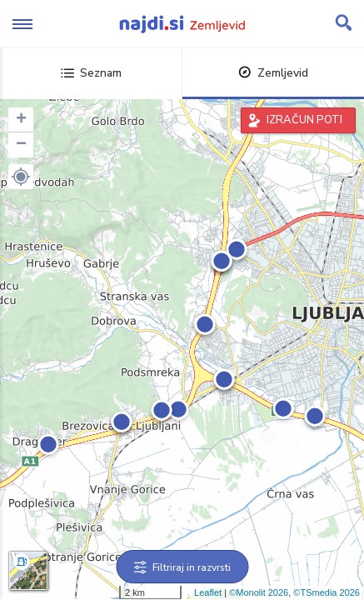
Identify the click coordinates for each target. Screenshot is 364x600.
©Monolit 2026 (259, 592)
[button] (21, 177)
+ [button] (21, 120)
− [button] (21, 145)
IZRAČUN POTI (304, 120)
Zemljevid (273, 73)
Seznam (91, 73)
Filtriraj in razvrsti (182, 567)
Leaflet (208, 592)
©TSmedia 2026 (327, 592)
